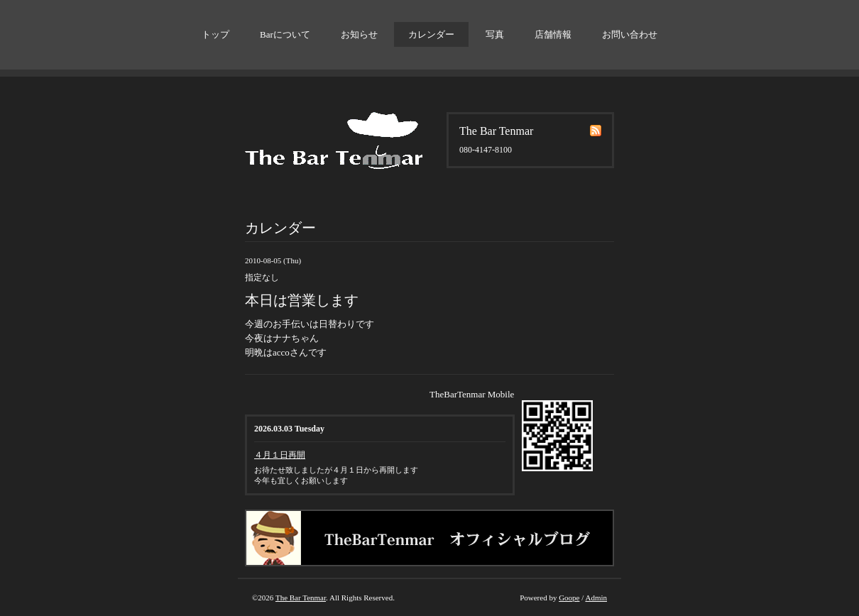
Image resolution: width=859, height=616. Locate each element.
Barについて (285, 34)
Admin (596, 598)
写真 (495, 34)
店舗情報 (553, 34)
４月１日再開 (280, 455)
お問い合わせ (630, 34)
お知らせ (359, 34)
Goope (569, 598)
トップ (215, 34)
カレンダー (431, 34)
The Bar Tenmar (301, 598)
